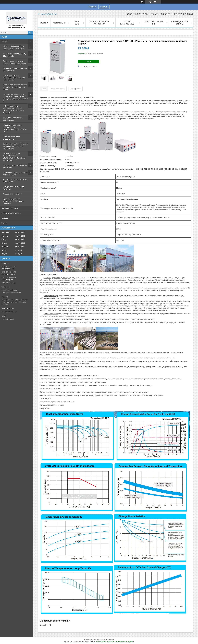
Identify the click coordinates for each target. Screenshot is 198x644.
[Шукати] (30, 33)
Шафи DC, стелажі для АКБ (180, 23)
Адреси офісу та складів (11, 213)
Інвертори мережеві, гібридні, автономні (15, 166)
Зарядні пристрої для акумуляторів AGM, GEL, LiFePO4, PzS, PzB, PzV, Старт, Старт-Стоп (15, 157)
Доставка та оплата (10, 208)
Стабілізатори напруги (12, 194)
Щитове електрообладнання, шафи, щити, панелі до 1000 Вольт (15, 87)
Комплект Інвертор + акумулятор (99, 23)
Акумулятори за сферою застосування (13, 119)
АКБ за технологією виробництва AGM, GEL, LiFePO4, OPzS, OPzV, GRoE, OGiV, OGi (14, 109)
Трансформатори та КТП (154, 23)
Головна (44, 23)
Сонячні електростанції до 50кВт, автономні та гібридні (15, 62)
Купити (88, 61)
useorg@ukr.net (8, 319)
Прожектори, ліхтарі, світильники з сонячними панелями (13, 201)
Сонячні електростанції (127, 23)
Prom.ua (111, 639)
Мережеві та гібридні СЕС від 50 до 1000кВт (15, 55)
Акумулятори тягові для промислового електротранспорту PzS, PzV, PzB (15, 128)
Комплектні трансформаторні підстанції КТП (15, 69)
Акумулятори (59, 23)
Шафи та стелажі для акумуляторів (11, 138)
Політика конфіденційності (125, 642)
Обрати (104, 7)
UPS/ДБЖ (77, 23)
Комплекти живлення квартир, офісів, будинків (16, 173)
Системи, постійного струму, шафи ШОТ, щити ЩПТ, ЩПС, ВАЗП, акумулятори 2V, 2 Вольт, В (16, 98)
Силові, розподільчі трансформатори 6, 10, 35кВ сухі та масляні (14, 78)
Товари (4, 42)
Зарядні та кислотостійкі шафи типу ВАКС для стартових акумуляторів (15, 146)
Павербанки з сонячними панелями (13, 188)
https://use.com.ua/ (9, 312)
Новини (5, 218)
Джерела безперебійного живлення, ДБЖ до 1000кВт (14, 48)
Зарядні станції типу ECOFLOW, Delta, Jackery (15, 181)
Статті (4, 223)
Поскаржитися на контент (105, 642)
